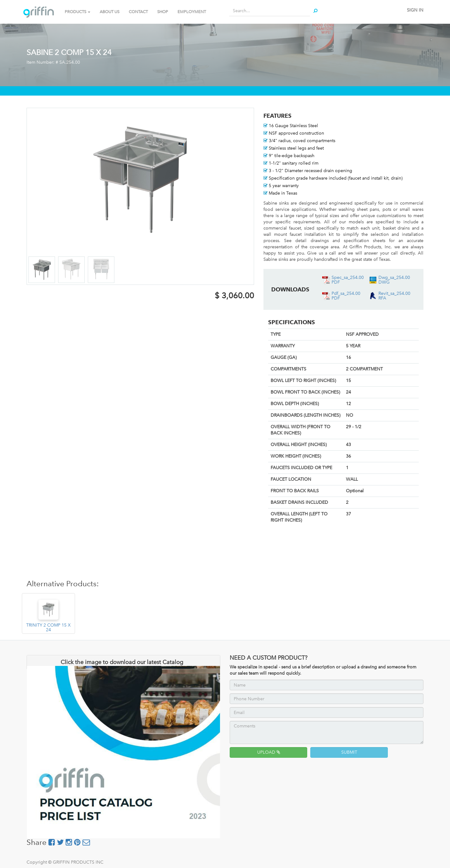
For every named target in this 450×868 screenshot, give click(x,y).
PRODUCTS (77, 12)
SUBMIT (349, 752)
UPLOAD (269, 752)
